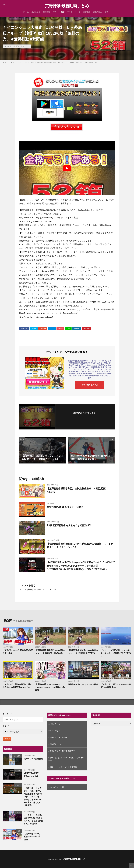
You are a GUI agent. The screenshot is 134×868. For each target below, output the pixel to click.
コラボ (19, 812)
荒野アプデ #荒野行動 (33, 759)
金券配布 (87, 12)
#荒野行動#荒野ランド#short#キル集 (33, 775)
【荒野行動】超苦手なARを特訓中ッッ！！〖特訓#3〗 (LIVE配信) (50, 652)
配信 (63, 12)
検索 (6, 739)
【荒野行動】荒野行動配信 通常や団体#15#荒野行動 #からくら (17, 686)
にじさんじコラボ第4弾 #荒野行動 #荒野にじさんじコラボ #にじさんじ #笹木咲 (33, 820)
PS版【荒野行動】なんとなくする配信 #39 (69, 525)
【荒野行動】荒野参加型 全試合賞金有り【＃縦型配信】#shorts (77, 490)
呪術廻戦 (47, 12)
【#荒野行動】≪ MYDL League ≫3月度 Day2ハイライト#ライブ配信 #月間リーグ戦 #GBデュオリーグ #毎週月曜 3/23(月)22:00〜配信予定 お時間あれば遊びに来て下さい (81, 566)
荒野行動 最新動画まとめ (67, 6)
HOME (5, 62)
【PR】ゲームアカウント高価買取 (63, 767)
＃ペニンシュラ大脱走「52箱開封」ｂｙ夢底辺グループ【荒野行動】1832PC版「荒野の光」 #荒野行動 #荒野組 (57, 62)
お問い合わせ (55, 724)
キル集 (70, 12)
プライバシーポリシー (58, 737)
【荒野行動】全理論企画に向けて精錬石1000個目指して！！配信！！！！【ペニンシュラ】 (80, 545)
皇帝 (106, 12)
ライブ (78, 12)
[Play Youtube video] (67, 168)
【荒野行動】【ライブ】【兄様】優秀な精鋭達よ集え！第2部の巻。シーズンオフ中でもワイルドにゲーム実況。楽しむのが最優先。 (33, 797)
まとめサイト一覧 (57, 787)
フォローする (85, 416)
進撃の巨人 (97, 12)
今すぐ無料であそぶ (90, 385)
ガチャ (55, 12)
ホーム (26, 12)
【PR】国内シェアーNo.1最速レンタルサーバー (66, 759)
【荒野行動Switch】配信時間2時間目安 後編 (18, 652)
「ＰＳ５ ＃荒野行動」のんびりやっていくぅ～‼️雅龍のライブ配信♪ (116, 653)
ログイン (43, 589)
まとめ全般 (36, 12)
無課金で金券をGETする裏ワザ (62, 751)
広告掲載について (57, 744)
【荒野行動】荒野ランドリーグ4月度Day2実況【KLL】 (116, 686)
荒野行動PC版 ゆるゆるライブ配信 (65, 507)
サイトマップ (55, 731)
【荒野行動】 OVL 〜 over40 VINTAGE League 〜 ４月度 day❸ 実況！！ (50, 687)
